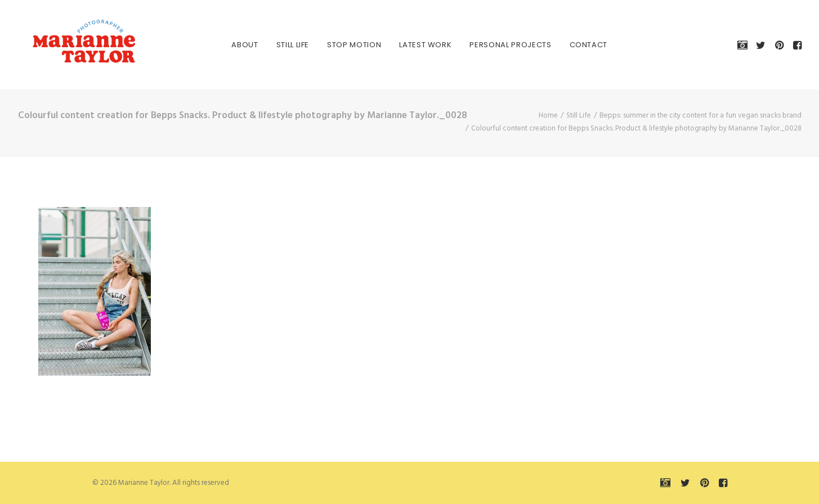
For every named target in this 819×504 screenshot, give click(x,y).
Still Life (283, 45)
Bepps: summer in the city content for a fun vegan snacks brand (701, 116)
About (235, 45)
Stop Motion (344, 45)
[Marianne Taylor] (71, 45)
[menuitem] (235, 45)
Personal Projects (501, 45)
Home (548, 116)
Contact (579, 45)
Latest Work (416, 45)
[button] (744, 45)
